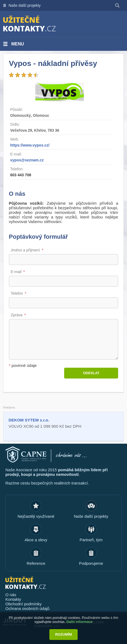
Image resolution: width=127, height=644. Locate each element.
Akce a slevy (36, 540)
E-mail (16, 272)
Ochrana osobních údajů (27, 608)
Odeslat (91, 373)
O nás (11, 595)
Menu (18, 44)
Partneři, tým (91, 540)
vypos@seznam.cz (27, 160)
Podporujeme (91, 563)
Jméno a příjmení (25, 250)
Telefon (17, 293)
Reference (36, 563)
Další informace (79, 622)
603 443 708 (21, 175)
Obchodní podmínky (23, 604)
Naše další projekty (25, 5)
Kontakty (13, 599)
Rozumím (63, 634)
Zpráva (17, 315)
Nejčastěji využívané (36, 516)
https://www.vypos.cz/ (30, 145)
